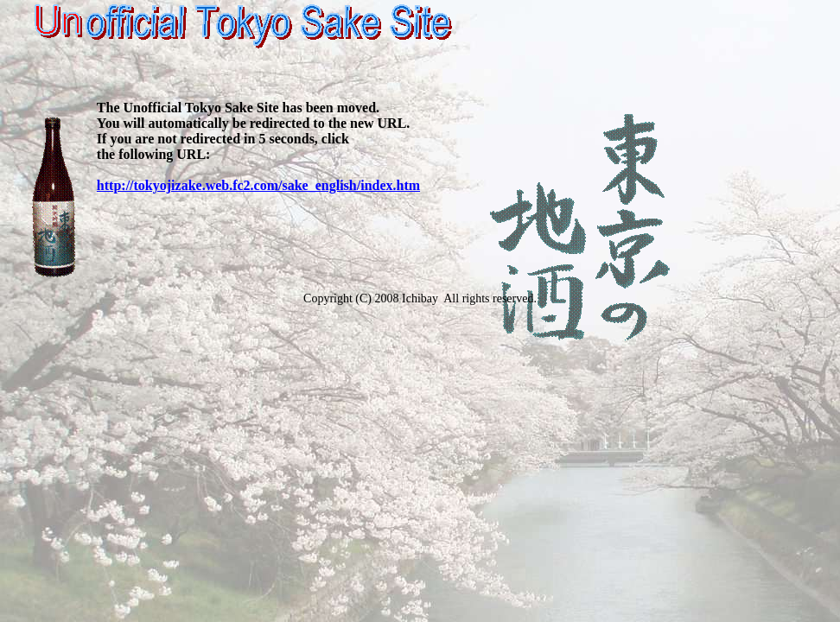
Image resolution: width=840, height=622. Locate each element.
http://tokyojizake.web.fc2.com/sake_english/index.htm (258, 185)
